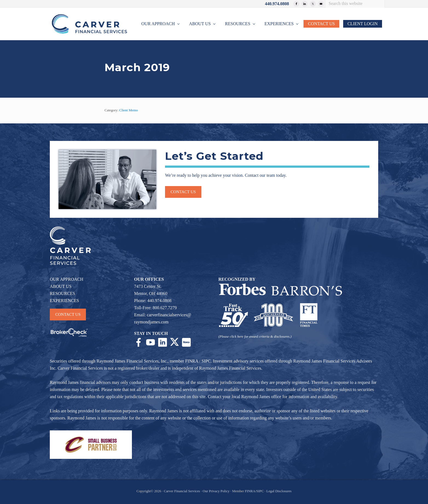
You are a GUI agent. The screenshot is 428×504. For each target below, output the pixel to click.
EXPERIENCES (64, 301)
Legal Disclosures (279, 491)
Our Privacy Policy (216, 491)
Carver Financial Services (182, 491)
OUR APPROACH (66, 279)
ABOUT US (61, 286)
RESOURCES (62, 293)
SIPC (206, 361)
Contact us (183, 192)
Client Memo (129, 110)
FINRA (192, 361)
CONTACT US (68, 314)
